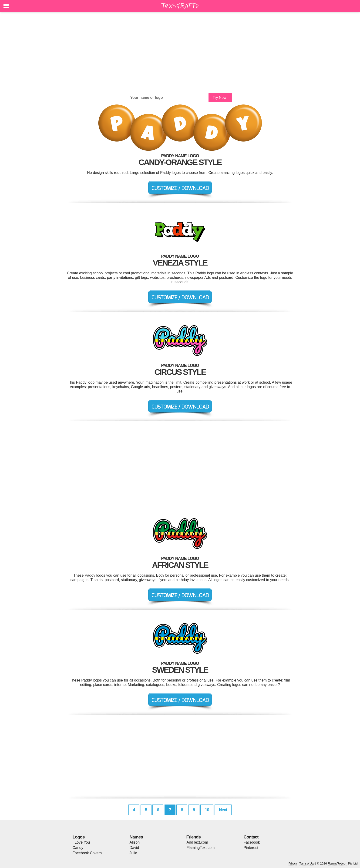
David (134, 848)
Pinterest (251, 848)
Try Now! (220, 98)
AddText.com (197, 842)
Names (136, 837)
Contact (251, 837)
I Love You (81, 842)
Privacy (293, 863)
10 (207, 810)
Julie (133, 853)
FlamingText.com (201, 848)
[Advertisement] (180, 52)
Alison (135, 842)
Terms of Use (307, 863)
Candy (78, 848)
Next (223, 810)
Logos (79, 837)
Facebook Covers (87, 853)
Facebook (252, 842)
